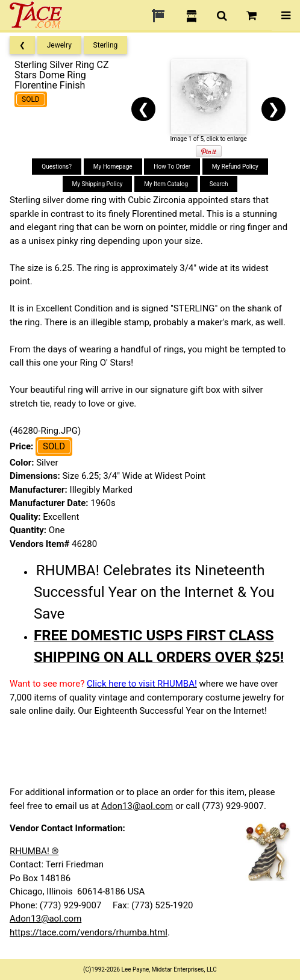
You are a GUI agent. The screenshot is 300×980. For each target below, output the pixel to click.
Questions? (57, 167)
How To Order (172, 167)
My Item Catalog (166, 184)
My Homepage (113, 167)
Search (219, 184)
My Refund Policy (235, 167)
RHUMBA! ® (34, 851)
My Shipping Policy (98, 184)
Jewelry (59, 45)
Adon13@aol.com (137, 806)
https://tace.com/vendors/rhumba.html (89, 932)
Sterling (106, 45)
